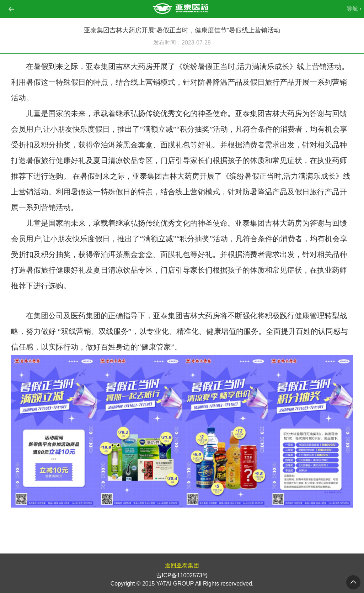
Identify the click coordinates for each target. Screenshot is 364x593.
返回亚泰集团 (182, 565)
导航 (352, 9)
